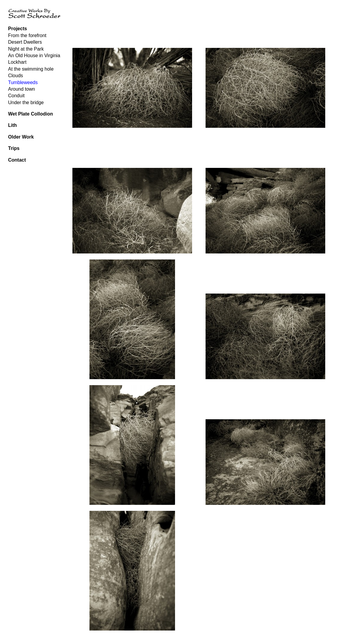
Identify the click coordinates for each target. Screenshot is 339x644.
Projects (18, 29)
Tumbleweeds (23, 82)
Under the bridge (26, 102)
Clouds (16, 76)
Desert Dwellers (25, 42)
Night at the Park (26, 49)
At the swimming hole (31, 69)
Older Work (21, 137)
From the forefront (27, 35)
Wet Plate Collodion (31, 114)
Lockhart (17, 62)
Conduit (16, 96)
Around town (22, 89)
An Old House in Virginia (34, 56)
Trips (14, 148)
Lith (12, 125)
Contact (17, 160)
